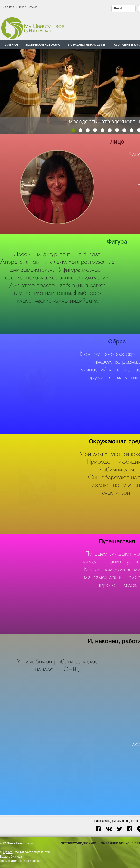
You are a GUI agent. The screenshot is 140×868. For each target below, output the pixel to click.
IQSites (8, 852)
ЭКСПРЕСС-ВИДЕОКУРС (43, 45)
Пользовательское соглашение (21, 861)
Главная (11, 45)
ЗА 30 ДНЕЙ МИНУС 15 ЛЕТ (87, 45)
